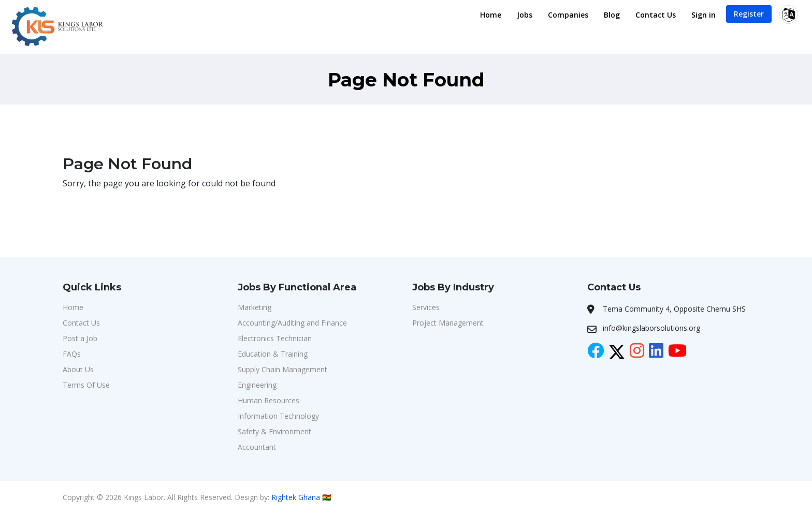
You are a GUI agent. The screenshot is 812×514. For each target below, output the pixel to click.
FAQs (72, 354)
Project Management (448, 323)
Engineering (257, 385)
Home (491, 15)
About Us (78, 369)
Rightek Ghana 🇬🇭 (301, 497)
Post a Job (80, 338)
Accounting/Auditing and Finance (292, 323)
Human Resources (269, 400)
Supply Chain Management (282, 369)
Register (749, 14)
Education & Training (273, 354)
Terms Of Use (86, 385)
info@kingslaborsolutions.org (651, 328)
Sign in (704, 15)
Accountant (257, 447)
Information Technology (278, 416)
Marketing (255, 307)
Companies (568, 15)
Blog (612, 15)
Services (426, 307)
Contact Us (656, 15)
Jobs (525, 15)
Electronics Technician (275, 338)
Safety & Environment (274, 431)
